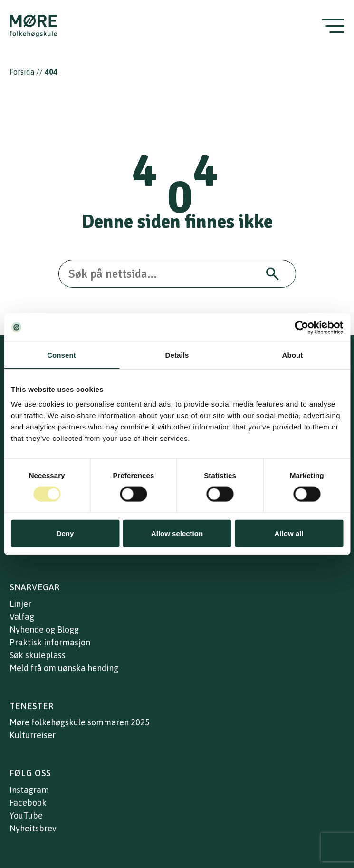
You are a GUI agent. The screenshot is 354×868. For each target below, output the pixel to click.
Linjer (20, 604)
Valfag (22, 617)
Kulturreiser (33, 735)
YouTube (26, 815)
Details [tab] (177, 355)
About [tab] (293, 355)
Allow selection (177, 533)
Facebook (28, 803)
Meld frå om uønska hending (64, 668)
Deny (65, 533)
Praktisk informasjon (50, 642)
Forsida (22, 72)
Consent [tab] (62, 355)
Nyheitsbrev (33, 828)
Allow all (289, 533)
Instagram (29, 790)
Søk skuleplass (38, 655)
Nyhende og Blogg (44, 629)
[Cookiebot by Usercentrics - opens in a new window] (301, 327)
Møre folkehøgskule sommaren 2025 (80, 722)
